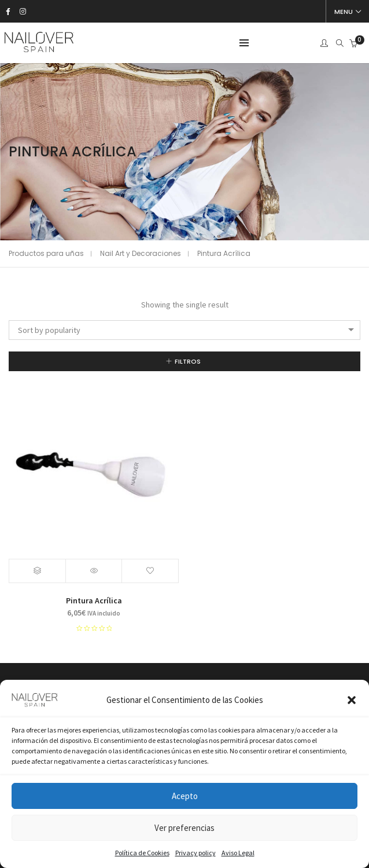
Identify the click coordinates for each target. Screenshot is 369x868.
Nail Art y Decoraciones (141, 253)
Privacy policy (195, 853)
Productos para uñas (46, 253)
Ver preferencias (184, 828)
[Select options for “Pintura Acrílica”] (38, 571)
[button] (352, 700)
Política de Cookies (142, 853)
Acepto (185, 796)
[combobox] (184, 330)
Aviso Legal (238, 853)
